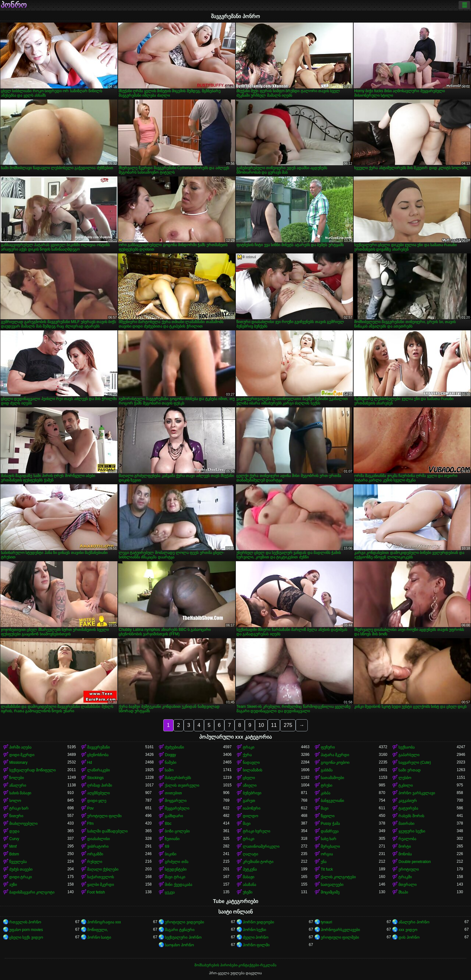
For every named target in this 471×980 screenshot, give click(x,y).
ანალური (18, 785)
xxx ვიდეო (408, 930)
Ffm (91, 824)
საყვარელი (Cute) (415, 763)
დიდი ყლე (97, 801)
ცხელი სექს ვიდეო (26, 937)
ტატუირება (408, 808)
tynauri (327, 922)
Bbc (168, 824)
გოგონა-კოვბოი (335, 763)
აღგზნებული (98, 793)
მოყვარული (176, 801)
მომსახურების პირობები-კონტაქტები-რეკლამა (236, 965)
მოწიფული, (98, 930)
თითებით (173, 793)
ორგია (327, 854)
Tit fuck (327, 869)
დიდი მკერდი (22, 755)
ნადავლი (251, 763)
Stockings (95, 778)
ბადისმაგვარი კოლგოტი (32, 892)
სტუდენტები (176, 869)
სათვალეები (332, 885)
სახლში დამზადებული (107, 831)
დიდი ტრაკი (21, 877)
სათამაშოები (332, 778)
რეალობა (407, 839)
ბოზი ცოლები (177, 831)
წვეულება (18, 862)
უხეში (248, 892)
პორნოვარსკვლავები (340, 930)
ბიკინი (171, 854)
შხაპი (403, 892)
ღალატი (250, 854)
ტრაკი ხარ (19, 808)
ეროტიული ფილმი (104, 816)
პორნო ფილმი (256, 945)
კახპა (326, 793)
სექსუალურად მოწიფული (32, 770)
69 (167, 846)
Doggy (170, 755)
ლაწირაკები (98, 770)
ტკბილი (406, 785)
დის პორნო (409, 937)
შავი (325, 808)
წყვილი (328, 816)
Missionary (18, 763)
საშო (169, 770)
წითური (16, 816)
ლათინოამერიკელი (261, 846)
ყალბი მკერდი (101, 885)
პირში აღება (20, 747)
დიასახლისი (98, 839)
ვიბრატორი (98, 846)
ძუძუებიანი (174, 747)
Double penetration (415, 862)
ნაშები (171, 763)
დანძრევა (330, 831)
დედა (14, 831)
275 (288, 725)
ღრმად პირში (100, 785)
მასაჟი (249, 877)
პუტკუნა (250, 869)
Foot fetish (96, 892)
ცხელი (249, 778)
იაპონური (252, 808)
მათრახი (406, 824)
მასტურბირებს (178, 778)
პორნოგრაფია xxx (104, 922)
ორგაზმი (95, 854)
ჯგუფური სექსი (412, 831)
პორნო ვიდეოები (258, 922)
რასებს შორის (411, 816)
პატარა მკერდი (335, 755)
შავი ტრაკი (175, 877)
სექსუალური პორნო (183, 937)
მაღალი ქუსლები (103, 869)
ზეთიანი (172, 839)
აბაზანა (250, 885)
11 (274, 725)
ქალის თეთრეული (182, 785)
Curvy (14, 839)
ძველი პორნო (256, 937)
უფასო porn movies (26, 930)
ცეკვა (170, 892)
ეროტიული (409, 869)
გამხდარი (174, 816)
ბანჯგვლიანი (332, 801)
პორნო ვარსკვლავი (417, 793)
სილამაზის (253, 770)
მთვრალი (408, 885)
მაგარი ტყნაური (179, 930)
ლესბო (405, 778)
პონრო (14, 5)
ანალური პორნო (414, 922)
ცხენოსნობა (98, 755)
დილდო (250, 816)
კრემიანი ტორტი (258, 862)
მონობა (405, 854)
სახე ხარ (329, 839)
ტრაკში (405, 877)
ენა (324, 862)
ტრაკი (249, 747)
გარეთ (249, 801)
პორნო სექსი (254, 930)
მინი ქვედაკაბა (178, 885)
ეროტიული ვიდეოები (184, 922)
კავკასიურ (408, 801)
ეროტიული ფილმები (340, 937)
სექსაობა (407, 747)
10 (261, 725)
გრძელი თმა (176, 862)
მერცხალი (330, 846)
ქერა (247, 755)
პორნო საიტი (99, 937)
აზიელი (250, 785)
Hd (90, 763)
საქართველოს (101, 877)
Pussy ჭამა (330, 824)
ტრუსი (327, 785)
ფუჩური (328, 747)
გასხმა (327, 770)
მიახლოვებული (23, 824)
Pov (91, 808)
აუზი (13, 885)
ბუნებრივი (252, 793)
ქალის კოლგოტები (338, 877)
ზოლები (17, 778)
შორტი (405, 846)
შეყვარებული (177, 808)
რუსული (95, 862)
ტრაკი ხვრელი (257, 831)
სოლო (15, 801)
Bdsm (14, 854)
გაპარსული (409, 755)
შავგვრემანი (98, 747)
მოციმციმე (330, 892)
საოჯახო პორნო (179, 945)
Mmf (13, 846)
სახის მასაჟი (20, 793)
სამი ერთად (409, 770)
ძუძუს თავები (21, 869)
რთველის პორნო (25, 922)
